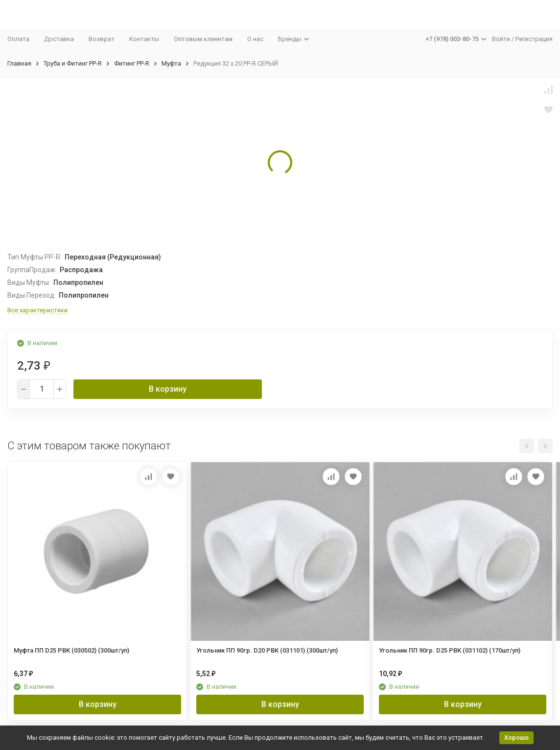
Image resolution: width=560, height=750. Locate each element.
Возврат (102, 39)
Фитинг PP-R (132, 63)
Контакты (144, 39)
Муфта (171, 63)
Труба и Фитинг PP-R (73, 63)
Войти (501, 39)
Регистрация (534, 39)
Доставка (59, 39)
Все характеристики (37, 310)
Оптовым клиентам (203, 39)
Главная (19, 63)
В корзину (168, 389)
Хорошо (516, 738)
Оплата (18, 39)
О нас (255, 39)
